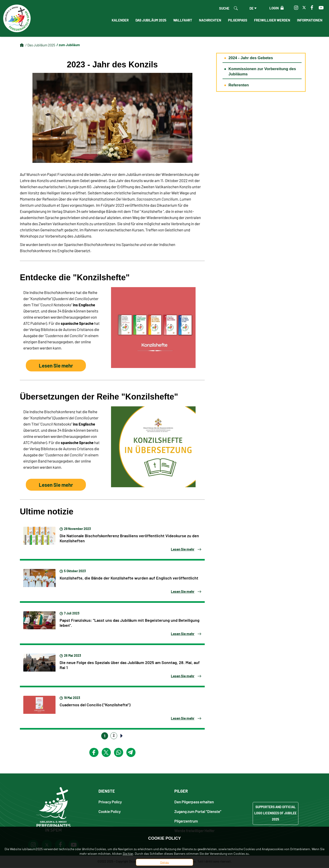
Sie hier (128, 853)
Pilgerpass (238, 20)
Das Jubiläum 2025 (151, 20)
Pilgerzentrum (186, 822)
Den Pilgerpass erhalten (194, 802)
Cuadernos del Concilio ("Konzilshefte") (95, 705)
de (252, 8)
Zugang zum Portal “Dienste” (198, 812)
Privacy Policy (110, 802)
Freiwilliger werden (272, 20)
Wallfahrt (183, 20)
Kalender (120, 20)
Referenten (239, 85)
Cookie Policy (110, 812)
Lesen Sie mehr (53, 366)
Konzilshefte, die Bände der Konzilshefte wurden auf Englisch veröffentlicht (129, 578)
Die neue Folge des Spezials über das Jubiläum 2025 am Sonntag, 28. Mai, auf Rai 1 (130, 665)
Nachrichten (210, 20)
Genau (165, 862)
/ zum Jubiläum (68, 45)
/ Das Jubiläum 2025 (40, 45)
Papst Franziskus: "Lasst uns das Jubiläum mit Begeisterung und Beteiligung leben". (130, 623)
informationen (310, 20)
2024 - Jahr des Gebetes (251, 58)
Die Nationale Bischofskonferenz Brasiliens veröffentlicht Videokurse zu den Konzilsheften (129, 539)
